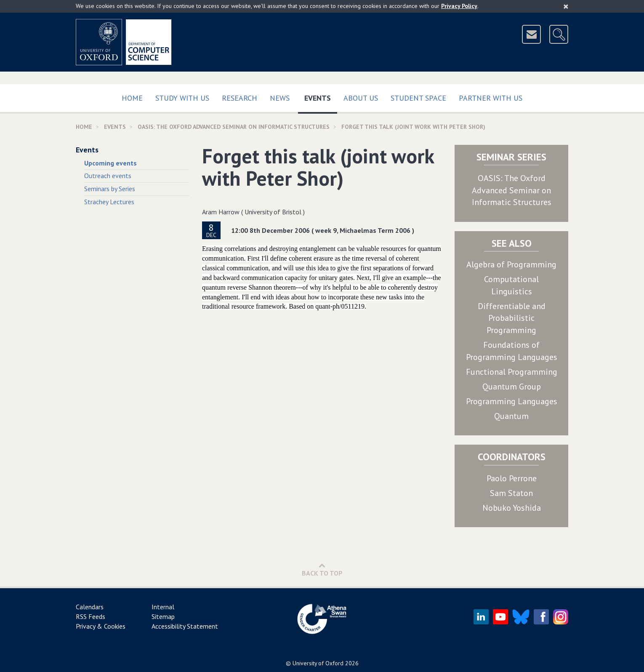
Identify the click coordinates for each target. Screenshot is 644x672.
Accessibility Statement (185, 626)
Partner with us (491, 98)
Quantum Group (512, 387)
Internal (163, 607)
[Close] (566, 6)
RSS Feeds (90, 616)
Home (132, 98)
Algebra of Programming (511, 264)
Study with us (182, 98)
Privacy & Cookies (101, 626)
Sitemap (163, 616)
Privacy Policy (459, 6)
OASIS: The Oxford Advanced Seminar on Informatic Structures (512, 190)
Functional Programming (512, 372)
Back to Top (322, 569)
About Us (361, 98)
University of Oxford (318, 663)
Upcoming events (110, 163)
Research (240, 98)
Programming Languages (512, 401)
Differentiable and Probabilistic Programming (512, 318)
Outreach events (108, 176)
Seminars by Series (110, 189)
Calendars (90, 607)
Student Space (418, 98)
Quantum (511, 416)
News (280, 98)
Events (321, 96)
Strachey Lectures (109, 202)
